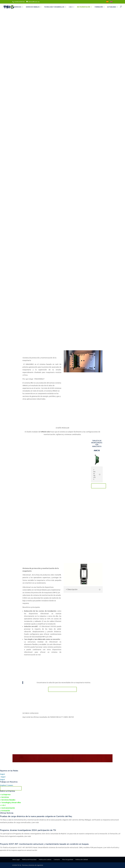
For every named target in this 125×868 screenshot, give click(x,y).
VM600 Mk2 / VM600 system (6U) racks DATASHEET (33, 409)
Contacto (57, 860)
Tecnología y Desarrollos (54, 7)
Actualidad (112, 7)
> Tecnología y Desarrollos (10, 803)
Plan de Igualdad (68, 860)
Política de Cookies (45, 860)
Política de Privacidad (29, 860)
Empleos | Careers (6, 785)
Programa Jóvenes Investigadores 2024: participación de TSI (28, 830)
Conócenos (7, 7)
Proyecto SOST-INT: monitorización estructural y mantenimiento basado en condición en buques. (45, 844)
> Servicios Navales (8, 800)
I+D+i (71, 7)
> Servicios (4, 797)
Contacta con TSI (11, 788)
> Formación (5, 811)
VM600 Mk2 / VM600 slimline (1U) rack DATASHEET (54, 409)
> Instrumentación (7, 808)
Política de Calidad (82, 860)
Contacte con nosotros (62, 689)
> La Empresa (5, 795)
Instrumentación (84, 7)
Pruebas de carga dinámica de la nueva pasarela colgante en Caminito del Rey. (36, 816)
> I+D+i (3, 805)
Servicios (18, 7)
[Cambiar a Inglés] (111, 2)
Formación (99, 7)
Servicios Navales (33, 7)
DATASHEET (99, 486)
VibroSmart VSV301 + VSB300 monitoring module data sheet (41, 664)
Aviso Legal (16, 860)
